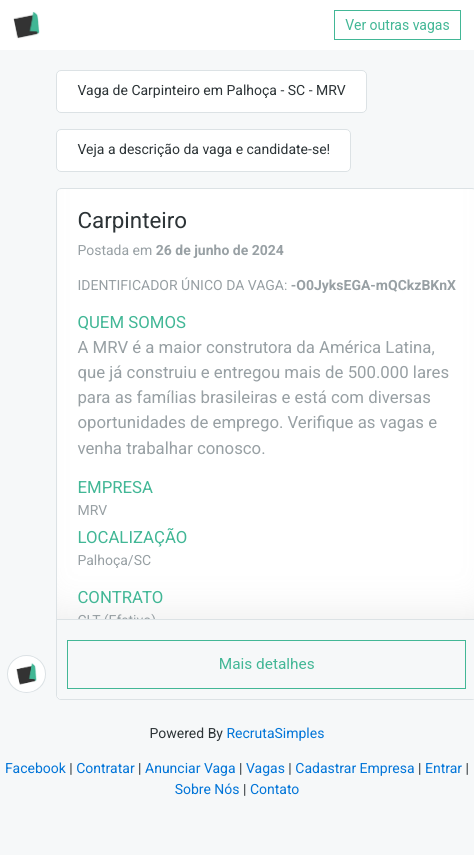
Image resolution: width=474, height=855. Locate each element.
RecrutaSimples (275, 734)
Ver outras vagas (397, 25)
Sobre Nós (207, 790)
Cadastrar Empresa (354, 769)
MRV (92, 511)
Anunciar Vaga (190, 769)
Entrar (443, 769)
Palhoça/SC (114, 561)
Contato (274, 790)
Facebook (35, 769)
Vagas (265, 769)
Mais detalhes (267, 664)
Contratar (105, 769)
